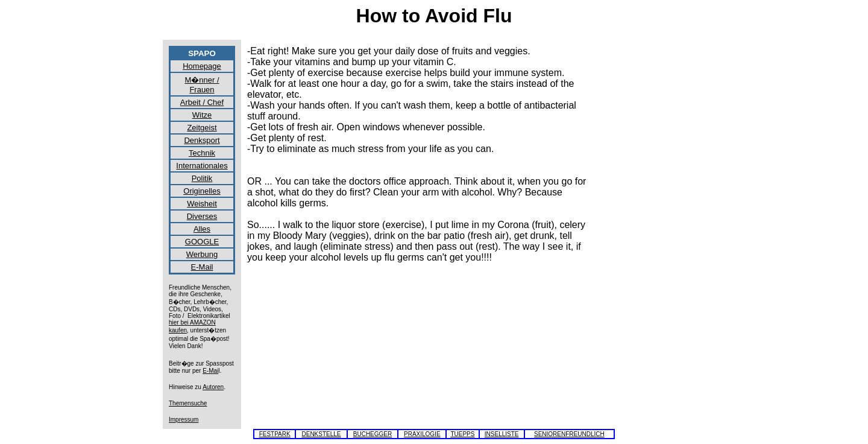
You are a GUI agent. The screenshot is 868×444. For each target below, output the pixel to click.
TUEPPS (462, 434)
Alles (202, 229)
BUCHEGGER (373, 434)
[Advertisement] (651, 227)
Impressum (184, 420)
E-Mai (210, 371)
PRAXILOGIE (422, 434)
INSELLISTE (502, 434)
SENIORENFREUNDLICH (569, 434)
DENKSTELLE (321, 434)
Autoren (213, 387)
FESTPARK (275, 434)
